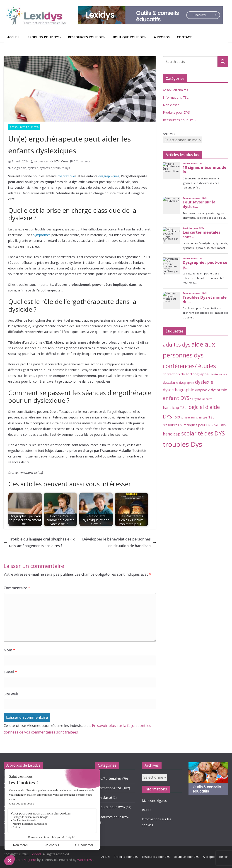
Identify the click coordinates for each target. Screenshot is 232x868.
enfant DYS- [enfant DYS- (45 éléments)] (177, 398)
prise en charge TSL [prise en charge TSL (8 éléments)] (198, 417)
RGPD (146, 810)
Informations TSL (176, 97)
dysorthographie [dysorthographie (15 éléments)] (179, 390)
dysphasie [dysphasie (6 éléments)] (203, 390)
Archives (169, 134)
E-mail (10, 672)
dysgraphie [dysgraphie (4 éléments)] (187, 383)
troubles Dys (62, 168)
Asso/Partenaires (175, 90)
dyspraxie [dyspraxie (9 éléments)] (219, 390)
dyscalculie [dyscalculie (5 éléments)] (170, 383)
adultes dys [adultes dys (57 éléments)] (177, 345)
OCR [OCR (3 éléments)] (178, 417)
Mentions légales (154, 801)
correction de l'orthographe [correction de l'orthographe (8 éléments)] (186, 374)
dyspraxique (66, 176)
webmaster (41, 161)
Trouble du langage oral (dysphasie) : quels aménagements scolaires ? (40, 542)
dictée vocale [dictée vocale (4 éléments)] (218, 374)
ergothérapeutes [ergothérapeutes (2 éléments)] (202, 399)
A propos (162, 37)
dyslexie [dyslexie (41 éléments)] (204, 382)
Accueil (14, 37)
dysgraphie (19, 168)
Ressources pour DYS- (87, 37)
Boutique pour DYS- (130, 37)
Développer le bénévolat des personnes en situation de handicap (119, 542)
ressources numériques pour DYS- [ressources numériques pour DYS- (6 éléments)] (188, 425)
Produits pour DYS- (44, 37)
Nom (9, 650)
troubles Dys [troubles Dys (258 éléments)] (182, 444)
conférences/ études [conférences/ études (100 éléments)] (189, 366)
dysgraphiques (109, 176)
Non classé (171, 105)
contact (184, 37)
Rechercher (223, 61)
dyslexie (33, 168)
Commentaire (17, 588)
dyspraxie (46, 168)
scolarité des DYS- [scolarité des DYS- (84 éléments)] (204, 433)
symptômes (42, 235)
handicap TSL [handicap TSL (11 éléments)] (175, 407)
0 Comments (80, 161)
